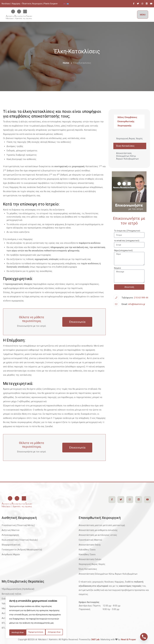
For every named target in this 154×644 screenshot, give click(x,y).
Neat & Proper (129, 639)
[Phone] (144, 637)
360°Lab (95, 639)
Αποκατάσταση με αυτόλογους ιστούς (98, 535)
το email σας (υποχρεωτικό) (127, 241)
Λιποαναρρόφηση (10, 535)
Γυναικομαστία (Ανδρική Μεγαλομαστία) (22, 550)
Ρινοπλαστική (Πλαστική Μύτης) (18, 525)
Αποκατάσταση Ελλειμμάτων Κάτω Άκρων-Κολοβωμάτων (127, 156)
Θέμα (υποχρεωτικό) (123, 250)
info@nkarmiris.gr (137, 304)
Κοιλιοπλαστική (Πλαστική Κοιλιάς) (20, 540)
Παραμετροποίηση (23, 626)
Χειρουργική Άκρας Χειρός (129, 139)
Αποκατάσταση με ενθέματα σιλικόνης (98, 530)
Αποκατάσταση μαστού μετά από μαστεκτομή (102, 525)
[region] (36, 615)
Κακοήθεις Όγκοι (87, 554)
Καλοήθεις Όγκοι (87, 550)
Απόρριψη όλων (50, 626)
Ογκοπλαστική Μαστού (90, 540)
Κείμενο (118, 268)
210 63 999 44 (141, 298)
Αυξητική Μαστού (11, 530)
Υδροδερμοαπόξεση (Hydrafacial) (18, 589)
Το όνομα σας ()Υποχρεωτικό (127, 231)
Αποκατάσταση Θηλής (90, 545)
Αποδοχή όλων (36, 632)
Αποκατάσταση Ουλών (90, 559)
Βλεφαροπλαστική (11, 545)
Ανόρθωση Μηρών (11, 554)
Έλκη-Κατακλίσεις (125, 146)
